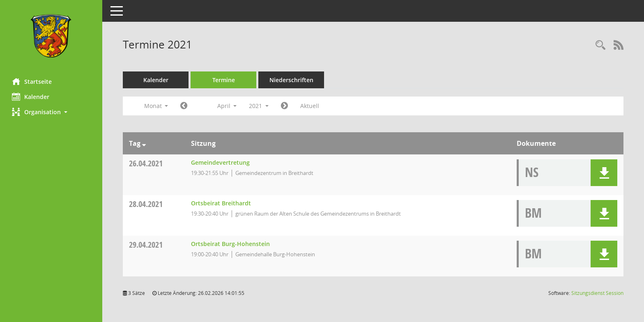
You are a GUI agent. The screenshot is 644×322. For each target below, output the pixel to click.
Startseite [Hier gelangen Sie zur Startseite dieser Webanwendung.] (32, 81)
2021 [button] (259, 106)
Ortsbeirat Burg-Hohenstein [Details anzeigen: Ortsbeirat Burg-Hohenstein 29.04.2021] (230, 244)
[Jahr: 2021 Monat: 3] (184, 106)
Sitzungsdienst (597, 293)
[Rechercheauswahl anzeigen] (600, 45)
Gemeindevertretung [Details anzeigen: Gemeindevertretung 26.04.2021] (220, 162)
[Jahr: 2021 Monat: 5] (285, 106)
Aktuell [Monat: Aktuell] (310, 106)
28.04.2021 (146, 204)
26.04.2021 (146, 163)
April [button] (227, 106)
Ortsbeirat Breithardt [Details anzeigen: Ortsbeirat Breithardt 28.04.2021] (221, 203)
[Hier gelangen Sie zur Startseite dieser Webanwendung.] (51, 36)
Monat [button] (156, 106)
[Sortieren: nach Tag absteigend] (144, 143)
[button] (51, 112)
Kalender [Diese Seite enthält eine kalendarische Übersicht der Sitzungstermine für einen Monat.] (31, 97)
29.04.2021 (146, 245)
